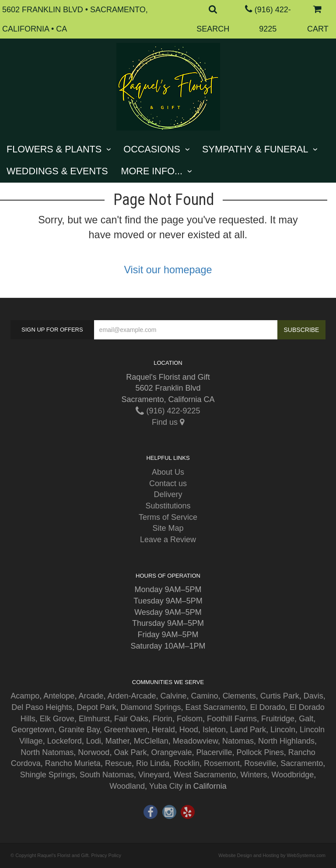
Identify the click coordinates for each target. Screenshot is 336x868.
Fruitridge (278, 719)
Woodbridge (292, 775)
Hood (189, 730)
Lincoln (283, 730)
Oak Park (130, 752)
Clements (239, 696)
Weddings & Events (57, 171)
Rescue (118, 763)
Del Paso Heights (42, 707)
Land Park (248, 730)
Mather (117, 741)
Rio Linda (153, 763)
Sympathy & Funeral (255, 149)
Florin (163, 719)
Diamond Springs (150, 707)
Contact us (168, 483)
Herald (163, 730)
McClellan (151, 741)
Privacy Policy (106, 855)
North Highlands (286, 741)
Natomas (238, 741)
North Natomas (47, 752)
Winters (254, 775)
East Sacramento (216, 707)
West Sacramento (205, 775)
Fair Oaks (131, 719)
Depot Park (96, 707)
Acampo (25, 696)
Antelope (59, 696)
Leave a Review (168, 540)
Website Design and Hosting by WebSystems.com (272, 855)
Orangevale (171, 752)
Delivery (168, 494)
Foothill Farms (232, 719)
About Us (168, 472)
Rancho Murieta (73, 763)
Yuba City (166, 786)
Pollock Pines (260, 752)
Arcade (91, 696)
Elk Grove (57, 719)
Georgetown (33, 730)
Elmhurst (94, 719)
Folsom (190, 719)
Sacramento (302, 763)
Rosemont (222, 763)
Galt (306, 719)
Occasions (152, 149)
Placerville (214, 752)
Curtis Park (280, 696)
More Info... (152, 171)
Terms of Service (168, 517)
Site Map (168, 528)
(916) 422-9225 (168, 411)
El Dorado (268, 707)
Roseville (260, 763)
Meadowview (195, 741)
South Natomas (107, 775)
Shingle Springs (48, 775)
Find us (168, 422)
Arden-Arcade (131, 696)
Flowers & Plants (54, 149)
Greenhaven (126, 730)
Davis (313, 696)
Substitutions (168, 506)
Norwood (94, 752)
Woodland (127, 786)
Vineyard (154, 775)
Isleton (214, 730)
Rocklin (187, 763)
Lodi (94, 741)
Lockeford (65, 741)
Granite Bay (79, 730)
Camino (205, 696)
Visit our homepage (168, 270)
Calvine (174, 696)
